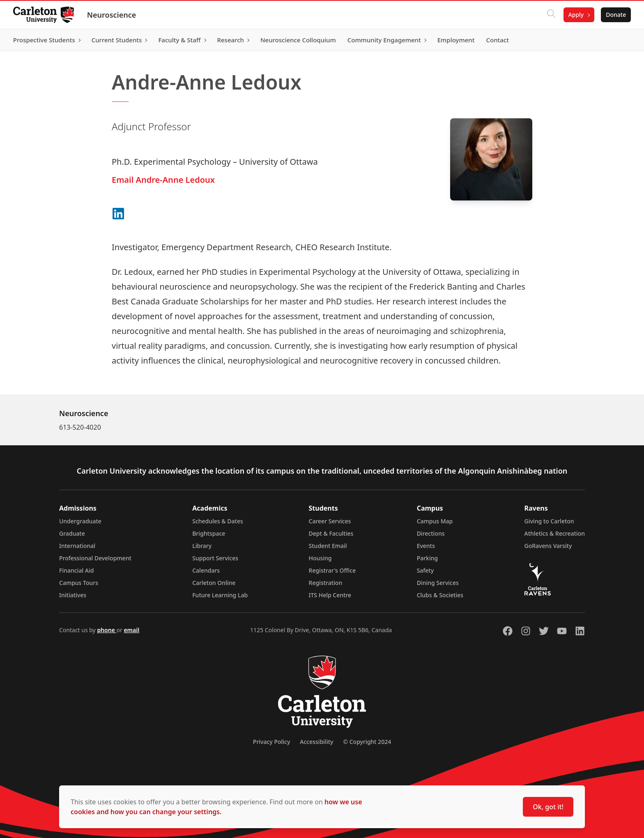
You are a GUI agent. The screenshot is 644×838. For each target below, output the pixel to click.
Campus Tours (79, 583)
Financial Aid (76, 570)
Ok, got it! (548, 807)
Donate (616, 15)
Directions (431, 533)
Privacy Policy (271, 742)
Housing (320, 558)
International (77, 546)
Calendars (206, 570)
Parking (428, 558)
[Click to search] (551, 15)
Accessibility (316, 742)
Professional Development (95, 558)
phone (107, 630)
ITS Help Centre (330, 595)
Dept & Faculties (331, 533)
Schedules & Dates (218, 521)
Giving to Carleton (549, 521)
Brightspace (209, 533)
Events (426, 546)
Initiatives (73, 595)
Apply (576, 15)
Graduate (72, 533)
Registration (326, 583)
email (131, 630)
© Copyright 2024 (367, 742)
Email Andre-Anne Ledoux (163, 180)
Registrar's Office (332, 570)
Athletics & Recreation (555, 533)
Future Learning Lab (220, 595)
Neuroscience (112, 15)
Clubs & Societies (440, 595)
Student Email (328, 546)
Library (202, 546)
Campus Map (435, 521)
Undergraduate (80, 521)
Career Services (330, 521)
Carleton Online (214, 583)
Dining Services (438, 583)
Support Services (215, 558)
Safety (425, 570)
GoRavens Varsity (548, 546)
